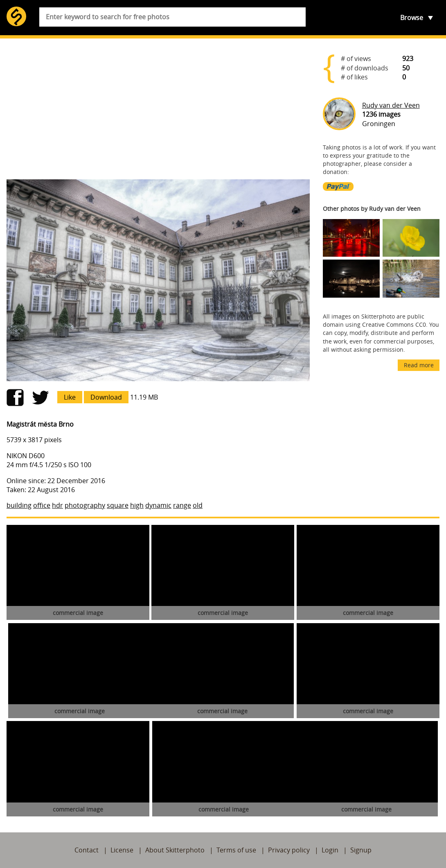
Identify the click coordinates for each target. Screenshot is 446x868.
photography (85, 505)
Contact (87, 850)
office (42, 505)
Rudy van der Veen (391, 105)
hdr (57, 505)
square (118, 505)
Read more (419, 365)
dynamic (158, 505)
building (19, 505)
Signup (361, 850)
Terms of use (236, 850)
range (182, 505)
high (137, 505)
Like (70, 397)
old (198, 505)
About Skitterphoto (175, 850)
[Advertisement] (158, 109)
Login (330, 850)
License (122, 850)
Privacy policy (289, 850)
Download (106, 397)
